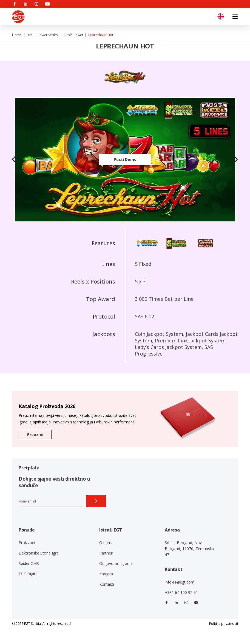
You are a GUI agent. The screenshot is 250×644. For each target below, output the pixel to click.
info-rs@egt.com (180, 582)
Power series (48, 35)
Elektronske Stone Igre (39, 553)
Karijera (106, 574)
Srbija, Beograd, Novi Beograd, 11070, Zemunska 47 (189, 549)
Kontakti (107, 584)
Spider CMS (29, 563)
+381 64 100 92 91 (181, 592)
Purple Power (73, 35)
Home (17, 35)
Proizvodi (27, 543)
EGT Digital (29, 574)
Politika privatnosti (224, 624)
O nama (106, 543)
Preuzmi (35, 434)
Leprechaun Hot (101, 35)
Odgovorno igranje (116, 563)
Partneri (106, 553)
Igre (30, 35)
